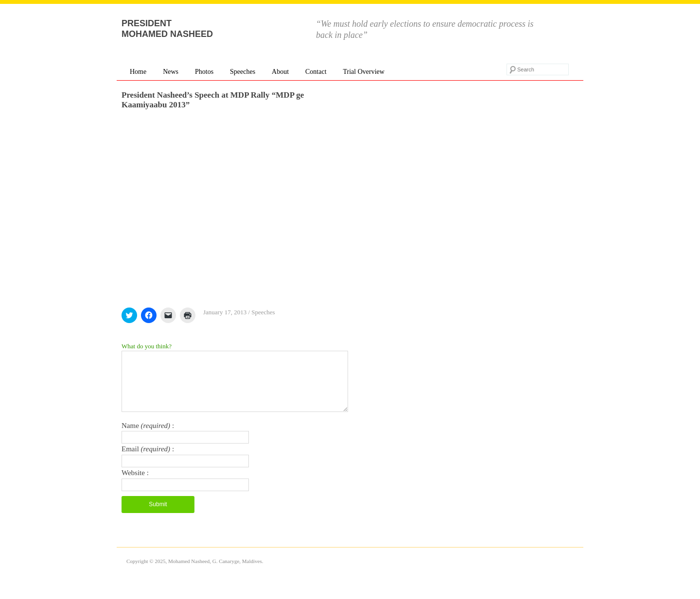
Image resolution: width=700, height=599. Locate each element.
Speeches (243, 72)
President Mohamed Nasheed (167, 29)
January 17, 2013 (225, 312)
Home (138, 72)
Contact (316, 72)
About (280, 72)
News (171, 72)
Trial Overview (363, 72)
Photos (204, 72)
